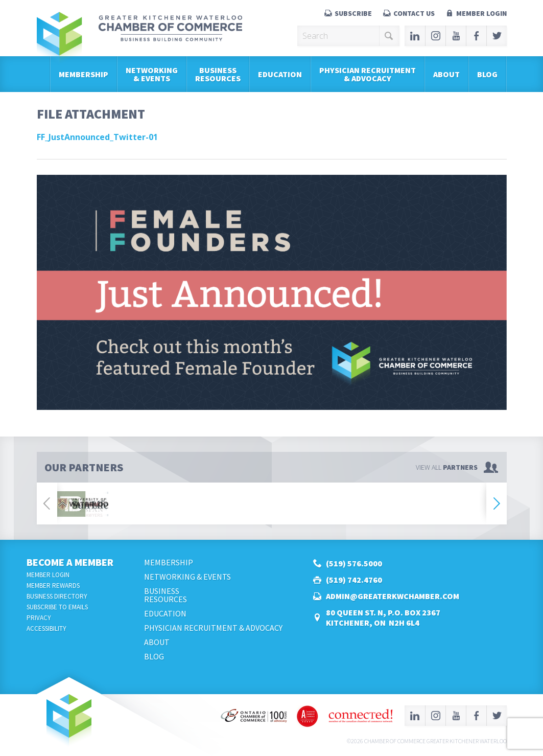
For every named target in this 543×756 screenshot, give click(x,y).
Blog (487, 74)
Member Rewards (53, 586)
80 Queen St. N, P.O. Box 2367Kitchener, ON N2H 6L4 (383, 617)
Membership (84, 74)
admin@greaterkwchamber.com (393, 596)
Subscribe (353, 13)
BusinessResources (218, 74)
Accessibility (46, 628)
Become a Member (70, 562)
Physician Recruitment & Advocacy (368, 74)
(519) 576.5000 (354, 563)
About (446, 74)
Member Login (481, 13)
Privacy (39, 618)
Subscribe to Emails (57, 607)
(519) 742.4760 (354, 580)
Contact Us (414, 13)
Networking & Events (152, 74)
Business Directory (57, 596)
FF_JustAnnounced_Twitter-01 (97, 137)
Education (280, 74)
